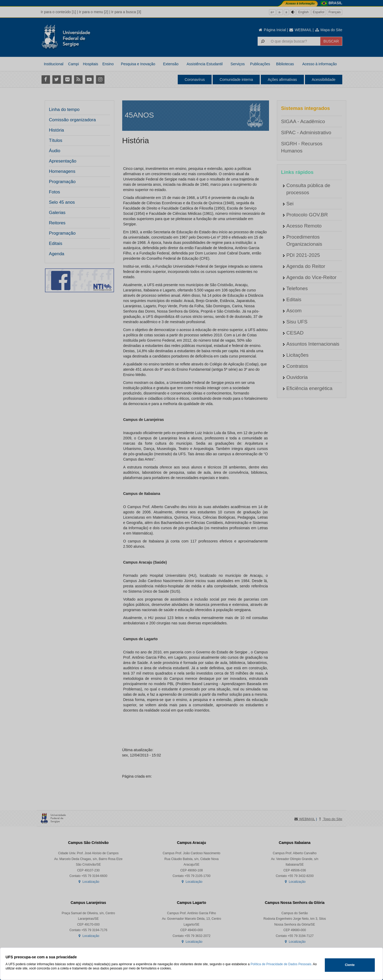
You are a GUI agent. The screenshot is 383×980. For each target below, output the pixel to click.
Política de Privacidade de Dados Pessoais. (281, 964)
